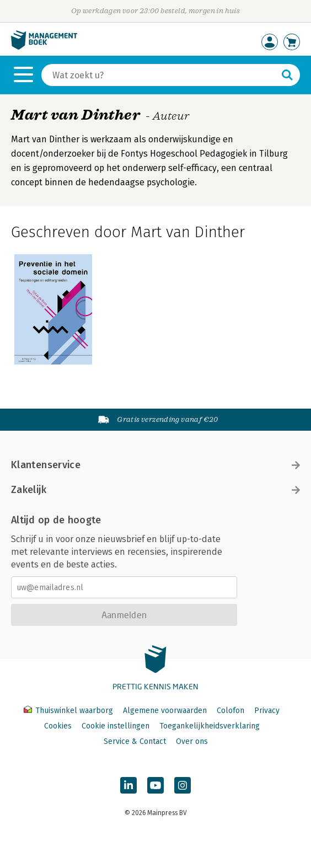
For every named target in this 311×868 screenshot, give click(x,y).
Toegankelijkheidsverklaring (210, 726)
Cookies (58, 726)
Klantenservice (155, 465)
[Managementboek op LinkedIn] (128, 785)
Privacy (267, 711)
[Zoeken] (160, 75)
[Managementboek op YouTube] (155, 785)
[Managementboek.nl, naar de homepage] (44, 47)
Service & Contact (135, 741)
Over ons (192, 741)
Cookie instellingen (116, 726)
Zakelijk (155, 490)
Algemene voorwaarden (165, 711)
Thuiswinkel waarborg (69, 711)
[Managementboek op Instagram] (183, 785)
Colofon (230, 711)
